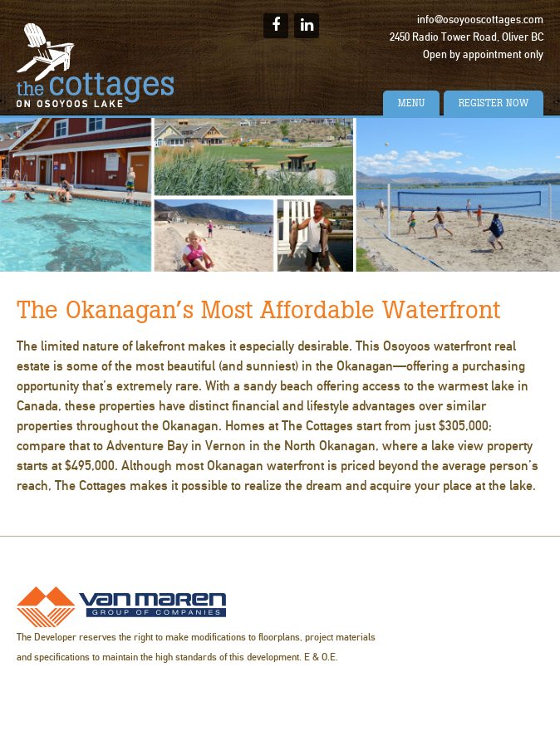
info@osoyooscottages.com (480, 20)
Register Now (494, 103)
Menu (411, 103)
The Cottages (96, 65)
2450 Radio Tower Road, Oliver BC (467, 37)
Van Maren (121, 607)
